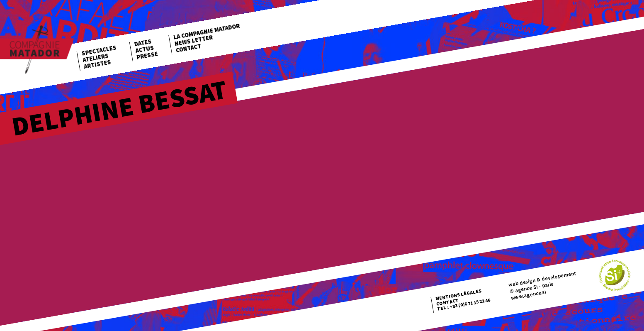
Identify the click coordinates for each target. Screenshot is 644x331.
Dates (143, 43)
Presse (147, 55)
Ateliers (96, 58)
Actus (145, 49)
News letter (194, 40)
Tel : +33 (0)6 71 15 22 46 (464, 304)
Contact (188, 48)
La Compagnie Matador (207, 32)
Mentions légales (458, 295)
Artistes (97, 64)
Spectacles (99, 50)
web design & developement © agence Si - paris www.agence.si (542, 285)
